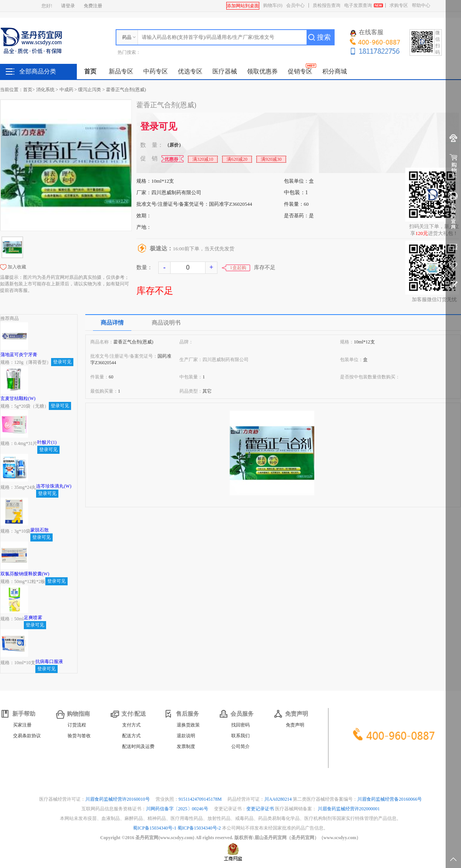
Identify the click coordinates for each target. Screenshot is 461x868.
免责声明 (295, 725)
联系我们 (240, 736)
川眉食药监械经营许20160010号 (118, 799)
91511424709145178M (201, 799)
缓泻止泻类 (90, 90)
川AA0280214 (279, 799)
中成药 (66, 90)
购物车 (273, 5)
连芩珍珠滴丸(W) (54, 486)
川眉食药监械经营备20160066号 (390, 799)
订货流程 (77, 725)
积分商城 (335, 71)
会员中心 (295, 5)
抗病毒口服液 (49, 661)
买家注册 (22, 725)
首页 (90, 71)
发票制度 (186, 746)
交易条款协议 (27, 736)
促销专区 (300, 71)
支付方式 (131, 725)
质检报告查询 (327, 5)
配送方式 (131, 736)
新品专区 (121, 71)
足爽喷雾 (33, 618)
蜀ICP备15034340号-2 (199, 828)
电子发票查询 (358, 5)
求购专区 (399, 5)
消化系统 (45, 90)
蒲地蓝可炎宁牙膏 (19, 355)
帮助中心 (421, 5)
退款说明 (186, 736)
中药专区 (156, 71)
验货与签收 (79, 736)
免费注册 (93, 6)
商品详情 (112, 323)
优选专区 (190, 71)
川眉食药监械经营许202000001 (349, 809)
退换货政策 (188, 725)
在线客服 (367, 33)
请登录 (68, 6)
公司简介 (240, 746)
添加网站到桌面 (243, 6)
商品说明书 (166, 323)
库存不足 (155, 291)
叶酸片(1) (47, 442)
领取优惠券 (262, 71)
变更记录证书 (260, 809)
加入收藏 (17, 267)
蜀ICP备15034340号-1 (155, 828)
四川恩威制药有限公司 (176, 192)
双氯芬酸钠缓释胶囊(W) (25, 574)
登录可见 (159, 127)
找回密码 (240, 725)
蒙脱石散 (40, 530)
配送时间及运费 (138, 746)
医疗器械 (225, 71)
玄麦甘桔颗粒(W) (18, 398)
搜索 (324, 37)
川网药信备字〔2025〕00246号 (178, 809)
